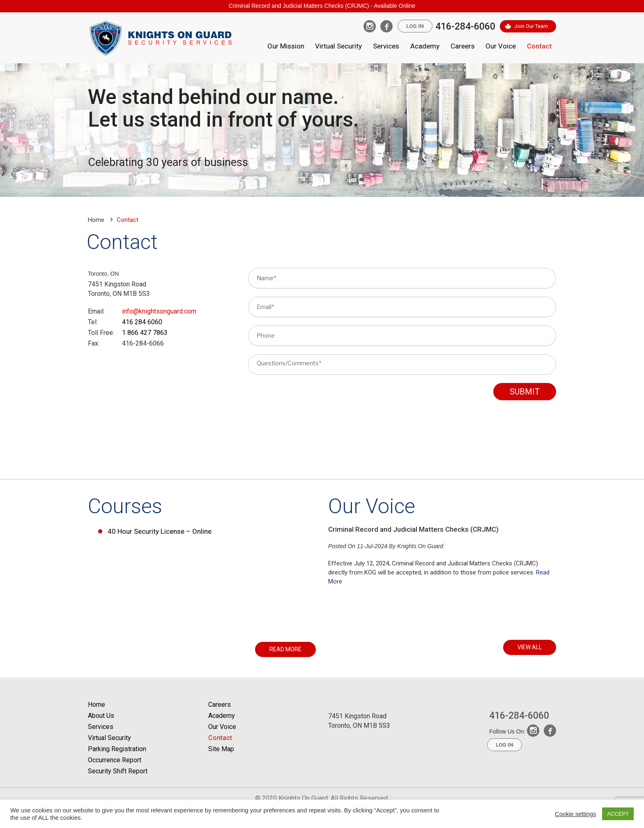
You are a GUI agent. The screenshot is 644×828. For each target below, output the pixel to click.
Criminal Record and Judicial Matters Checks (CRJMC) (413, 529)
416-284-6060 (465, 27)
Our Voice (501, 46)
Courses (125, 506)
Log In (415, 26)
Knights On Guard (420, 546)
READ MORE (285, 649)
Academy (425, 46)
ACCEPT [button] (618, 814)
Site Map (221, 749)
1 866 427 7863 (145, 333)
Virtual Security (338, 46)
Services (386, 46)
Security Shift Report (118, 771)
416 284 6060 (142, 322)
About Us (101, 716)
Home (96, 220)
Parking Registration (117, 749)
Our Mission (286, 46)
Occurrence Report (115, 760)
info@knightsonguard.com (159, 311)
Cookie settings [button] (575, 814)
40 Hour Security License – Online (160, 531)
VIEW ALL (530, 647)
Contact (539, 46)
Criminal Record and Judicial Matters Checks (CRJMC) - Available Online (322, 6)
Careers (463, 46)
